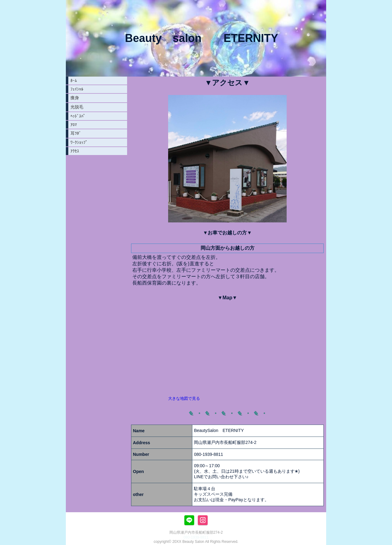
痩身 (75, 98)
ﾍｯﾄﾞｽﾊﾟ (78, 116)
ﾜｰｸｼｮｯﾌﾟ (79, 142)
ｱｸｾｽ (75, 151)
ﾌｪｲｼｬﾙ (77, 89)
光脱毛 (77, 107)
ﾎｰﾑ (74, 81)
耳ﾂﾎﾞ (76, 133)
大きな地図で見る (184, 398)
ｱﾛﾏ (74, 125)
